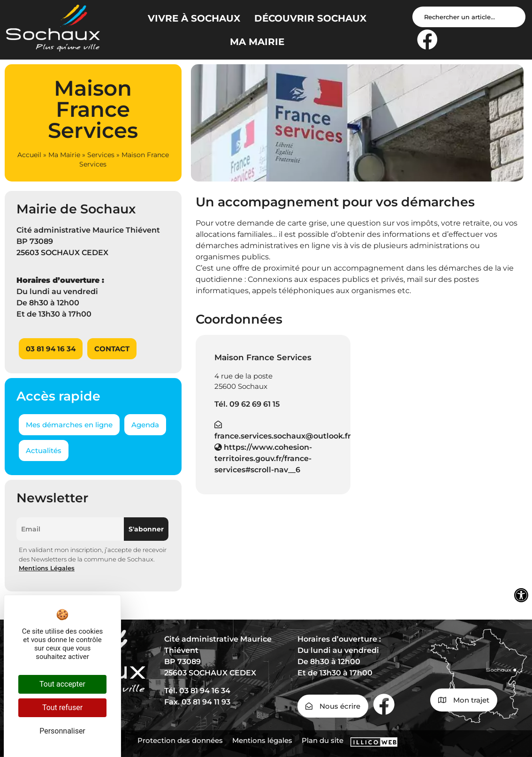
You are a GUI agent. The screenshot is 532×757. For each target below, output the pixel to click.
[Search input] (469, 17)
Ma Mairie (64, 155)
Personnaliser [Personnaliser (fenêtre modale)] (62, 731)
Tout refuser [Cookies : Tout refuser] (62, 708)
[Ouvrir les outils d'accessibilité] (521, 595)
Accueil (29, 155)
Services (101, 155)
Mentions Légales (47, 568)
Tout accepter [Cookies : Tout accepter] (62, 684)
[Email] (70, 529)
